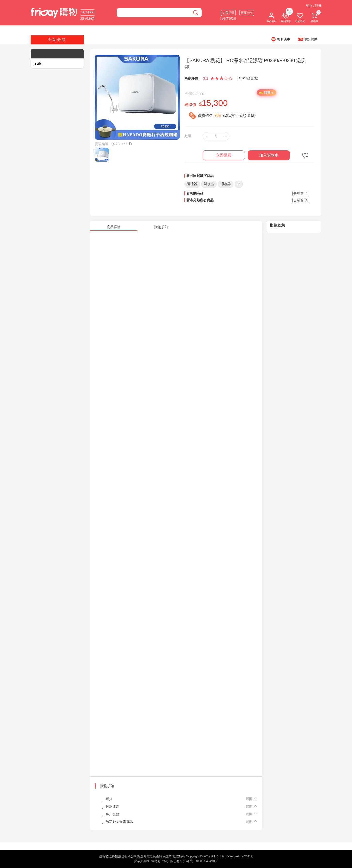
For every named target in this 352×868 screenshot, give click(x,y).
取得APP (88, 12)
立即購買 (224, 155)
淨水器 (226, 184)
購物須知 (107, 786)
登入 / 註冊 (314, 5)
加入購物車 (269, 155)
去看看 (301, 193)
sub (38, 63)
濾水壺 (209, 184)
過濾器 (192, 184)
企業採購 (228, 13)
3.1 (206, 78)
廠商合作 (247, 13)
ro (239, 184)
